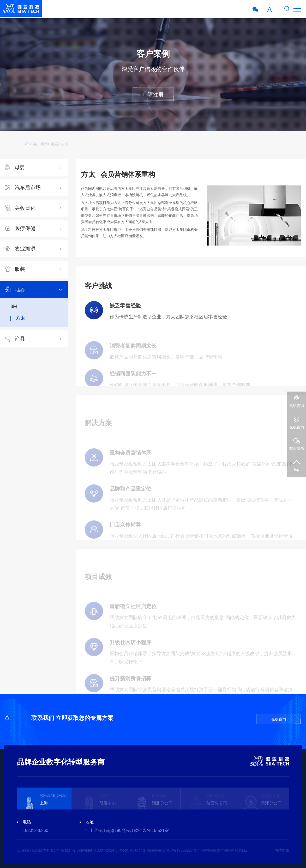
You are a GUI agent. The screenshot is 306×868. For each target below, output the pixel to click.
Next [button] (286, 826)
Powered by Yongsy (218, 850)
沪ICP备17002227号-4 (181, 850)
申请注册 (153, 95)
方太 (65, 144)
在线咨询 (279, 719)
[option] (44, 798)
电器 (55, 144)
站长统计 (242, 850)
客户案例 (40, 144)
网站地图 (282, 850)
